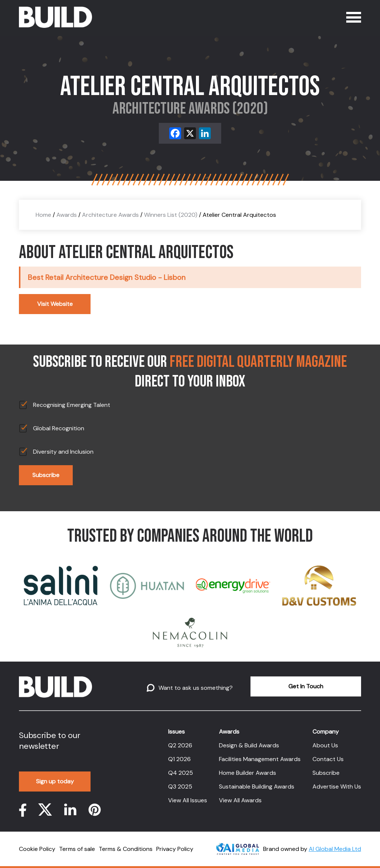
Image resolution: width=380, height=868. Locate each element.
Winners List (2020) (171, 215)
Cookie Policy (37, 849)
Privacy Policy (175, 849)
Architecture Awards (110, 215)
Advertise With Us (337, 787)
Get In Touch (306, 686)
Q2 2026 (180, 745)
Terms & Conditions (126, 849)
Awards (67, 215)
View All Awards (240, 800)
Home (43, 215)
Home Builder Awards (248, 773)
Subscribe (46, 475)
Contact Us (328, 759)
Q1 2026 (179, 759)
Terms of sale (77, 849)
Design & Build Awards (249, 745)
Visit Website (55, 304)
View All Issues (188, 800)
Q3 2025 (180, 787)
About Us (325, 745)
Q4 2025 (181, 773)
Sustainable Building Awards (257, 787)
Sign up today (55, 781)
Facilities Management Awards (260, 759)
